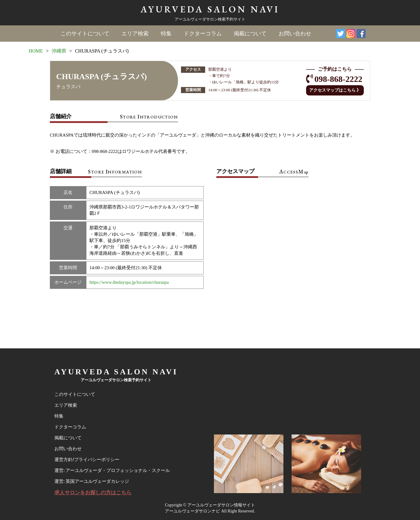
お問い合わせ (295, 34)
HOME (36, 51)
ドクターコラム (203, 34)
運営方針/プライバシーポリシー (87, 460)
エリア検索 (135, 34)
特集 (166, 34)
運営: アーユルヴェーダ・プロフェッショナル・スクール (112, 470)
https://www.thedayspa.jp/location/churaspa (129, 282)
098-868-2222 (339, 79)
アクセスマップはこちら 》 (335, 90)
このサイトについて (85, 34)
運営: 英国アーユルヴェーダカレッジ (92, 481)
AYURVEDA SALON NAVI (210, 9)
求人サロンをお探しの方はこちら (93, 493)
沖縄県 (59, 51)
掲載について (250, 34)
